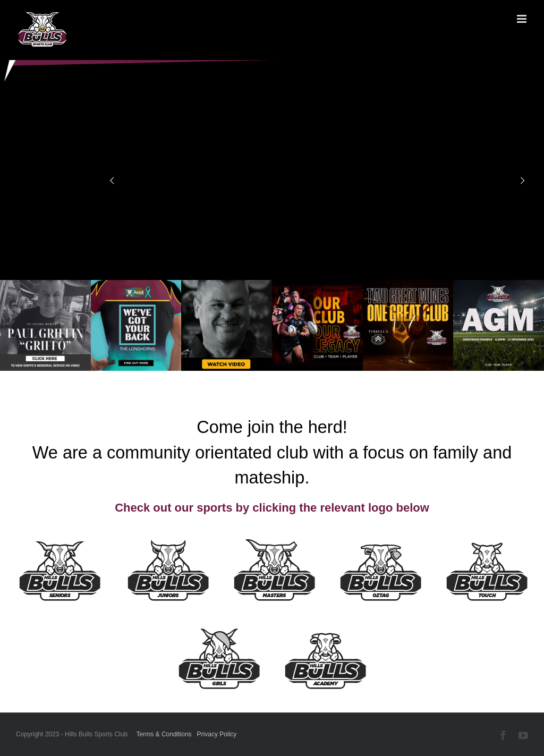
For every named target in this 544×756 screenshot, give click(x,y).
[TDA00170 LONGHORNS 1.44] (136, 284)
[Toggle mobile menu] (522, 19)
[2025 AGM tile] (499, 284)
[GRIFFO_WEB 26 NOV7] (227, 284)
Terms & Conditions (164, 734)
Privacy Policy (217, 734)
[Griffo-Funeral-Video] (45, 284)
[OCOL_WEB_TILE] (317, 284)
